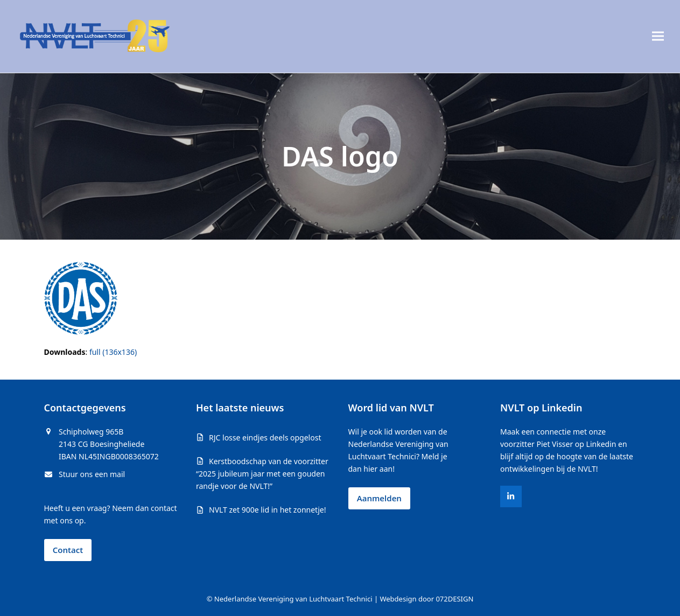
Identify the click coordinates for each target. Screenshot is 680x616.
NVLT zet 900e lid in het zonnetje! (267, 510)
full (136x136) (113, 352)
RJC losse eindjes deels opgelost (265, 437)
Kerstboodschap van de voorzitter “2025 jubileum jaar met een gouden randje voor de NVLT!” (262, 474)
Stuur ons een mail (92, 474)
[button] (658, 36)
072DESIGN (454, 599)
